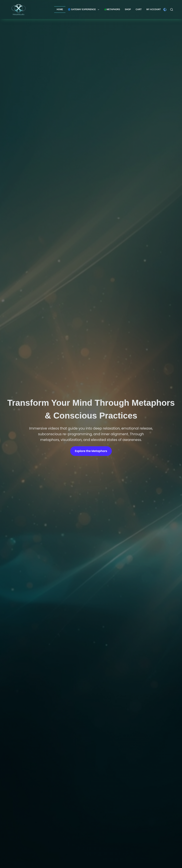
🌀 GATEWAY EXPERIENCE (84, 10)
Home (60, 9)
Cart (139, 9)
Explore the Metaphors (91, 452)
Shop (128, 9)
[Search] (172, 10)
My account (154, 9)
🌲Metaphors (112, 9)
